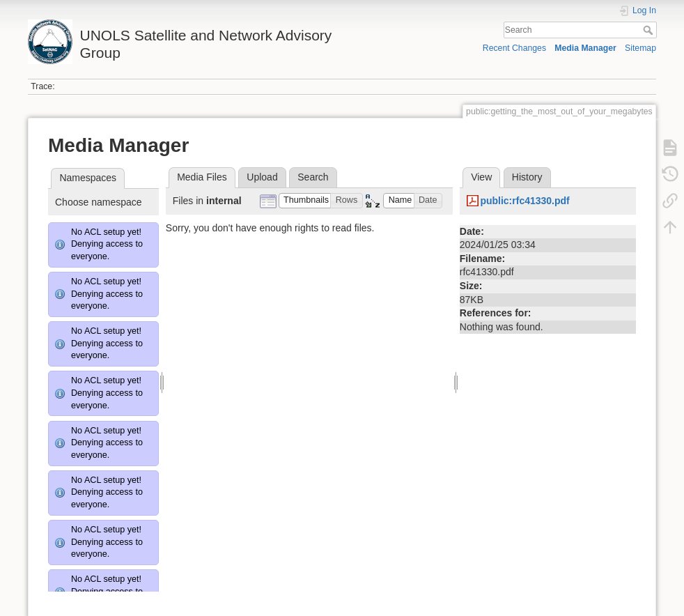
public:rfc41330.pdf (524, 201)
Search (650, 30)
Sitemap (640, 48)
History (527, 177)
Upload (262, 177)
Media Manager (585, 48)
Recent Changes (514, 48)
